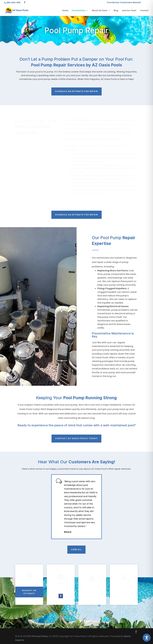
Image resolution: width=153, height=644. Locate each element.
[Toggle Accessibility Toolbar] (147, 638)
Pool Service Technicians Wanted (124, 3)
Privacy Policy (40, 636)
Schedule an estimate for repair (76, 91)
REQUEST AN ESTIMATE (29, 592)
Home (65, 11)
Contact (144, 11)
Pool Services (79, 11)
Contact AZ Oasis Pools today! (76, 438)
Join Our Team (129, 11)
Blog (116, 11)
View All (76, 550)
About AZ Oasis (99, 11)
